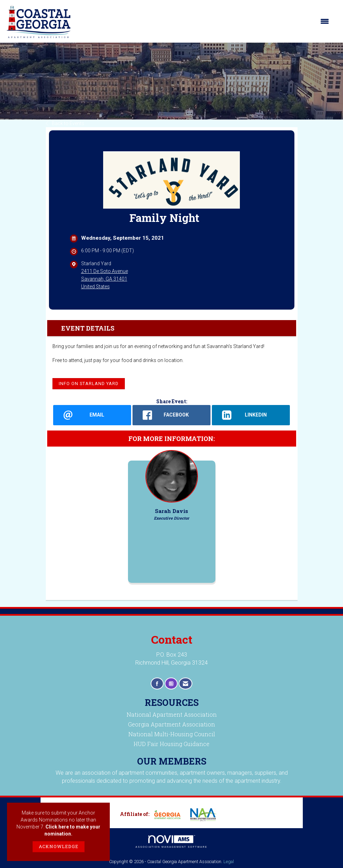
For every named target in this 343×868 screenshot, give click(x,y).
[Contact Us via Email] (185, 684)
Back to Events (65, 123)
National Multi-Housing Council (172, 734)
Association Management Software (172, 842)
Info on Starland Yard (89, 384)
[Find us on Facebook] (157, 684)
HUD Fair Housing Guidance (171, 744)
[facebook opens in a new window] (171, 415)
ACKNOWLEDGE (59, 846)
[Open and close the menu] (203, 21)
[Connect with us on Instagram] (171, 684)
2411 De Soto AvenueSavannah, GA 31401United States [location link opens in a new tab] (105, 279)
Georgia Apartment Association (171, 724)
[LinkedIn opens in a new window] (251, 415)
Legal (229, 862)
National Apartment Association (172, 714)
